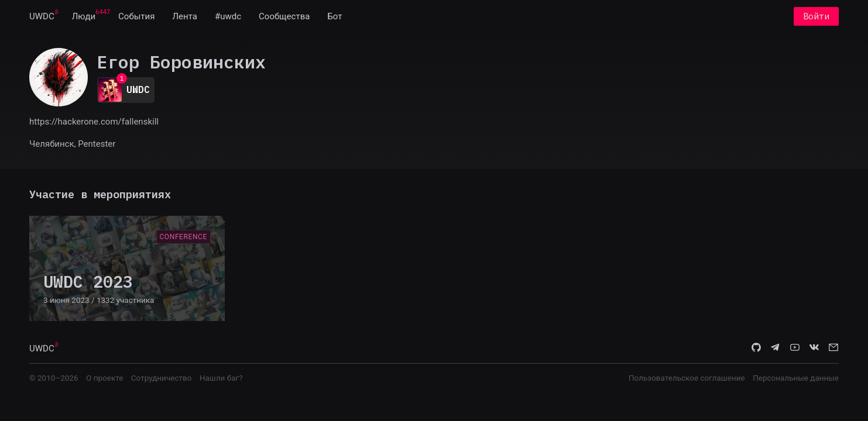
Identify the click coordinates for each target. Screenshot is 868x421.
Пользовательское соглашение (687, 378)
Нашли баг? (221, 378)
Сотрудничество (162, 378)
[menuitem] (42, 16)
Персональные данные (796, 378)
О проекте (104, 378)
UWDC (42, 16)
